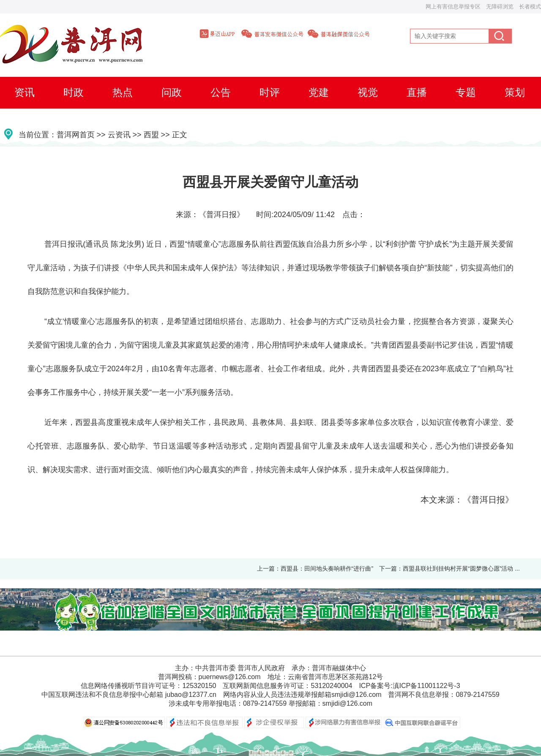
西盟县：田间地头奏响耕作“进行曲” (327, 568)
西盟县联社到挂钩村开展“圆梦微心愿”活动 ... (461, 568)
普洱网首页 (76, 135)
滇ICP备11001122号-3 (426, 686)
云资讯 (119, 135)
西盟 (151, 135)
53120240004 (331, 686)
